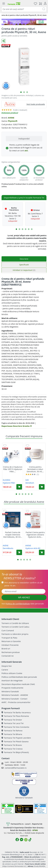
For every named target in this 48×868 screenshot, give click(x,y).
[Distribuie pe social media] (4, 41)
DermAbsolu (8, 548)
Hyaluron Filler (9, 483)
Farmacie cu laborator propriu (15, 634)
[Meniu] (4, 4)
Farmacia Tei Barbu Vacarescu (16, 712)
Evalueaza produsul (10, 113)
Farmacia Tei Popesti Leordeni (16, 738)
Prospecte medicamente (12, 688)
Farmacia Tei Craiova (12, 749)
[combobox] (24, 9)
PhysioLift (13, 121)
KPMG (35, 830)
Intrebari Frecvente (10, 645)
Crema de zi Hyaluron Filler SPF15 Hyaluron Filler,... (13, 469)
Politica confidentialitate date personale (19, 677)
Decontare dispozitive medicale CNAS (18, 684)
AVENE (11, 118)
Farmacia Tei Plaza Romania (15, 716)
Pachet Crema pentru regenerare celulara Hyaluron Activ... (35, 535)
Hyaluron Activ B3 (33, 548)
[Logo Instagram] (26, 840)
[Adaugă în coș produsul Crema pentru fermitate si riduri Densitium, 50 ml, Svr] (42, 487)
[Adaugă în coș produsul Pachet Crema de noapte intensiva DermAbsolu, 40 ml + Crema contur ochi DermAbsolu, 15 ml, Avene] (19, 552)
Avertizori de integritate (12, 680)
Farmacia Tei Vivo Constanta (15, 727)
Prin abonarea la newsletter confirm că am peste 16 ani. (23, 584)
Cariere (5, 670)
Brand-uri (6, 649)
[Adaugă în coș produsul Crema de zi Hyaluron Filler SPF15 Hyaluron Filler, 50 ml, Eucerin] (19, 487)
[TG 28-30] (24, 22)
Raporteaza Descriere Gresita (17, 426)
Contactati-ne (8, 656)
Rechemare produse (11, 652)
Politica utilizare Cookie (12, 673)
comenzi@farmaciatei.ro (16, 768)
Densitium (30, 483)
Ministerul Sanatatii (10, 691)
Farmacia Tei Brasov (12, 745)
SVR (27, 480)
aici (26, 150)
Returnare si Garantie (11, 641)
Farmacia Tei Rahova (12, 731)
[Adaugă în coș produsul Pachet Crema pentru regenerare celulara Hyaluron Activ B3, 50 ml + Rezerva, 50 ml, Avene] (42, 552)
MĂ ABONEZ (24, 597)
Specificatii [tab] (24, 265)
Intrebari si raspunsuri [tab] (24, 270)
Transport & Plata (9, 638)
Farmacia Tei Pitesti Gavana (15, 741)
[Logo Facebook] (17, 840)
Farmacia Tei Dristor (12, 720)
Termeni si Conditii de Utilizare (15, 623)
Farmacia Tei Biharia (12, 734)
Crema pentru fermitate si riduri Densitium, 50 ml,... (35, 469)
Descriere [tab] (24, 259)
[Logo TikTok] (30, 840)
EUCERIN (7, 480)
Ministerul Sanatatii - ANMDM (15, 695)
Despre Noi (7, 666)
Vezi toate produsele (36, 104)
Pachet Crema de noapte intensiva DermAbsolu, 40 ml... (13, 535)
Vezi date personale (23, 604)
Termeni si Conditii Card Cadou (15, 627)
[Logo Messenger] (22, 840)
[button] (21, 92)
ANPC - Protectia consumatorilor (16, 702)
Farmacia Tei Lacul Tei (13, 723)
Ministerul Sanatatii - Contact (14, 699)
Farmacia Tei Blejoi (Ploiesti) (15, 752)
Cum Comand (8, 630)
